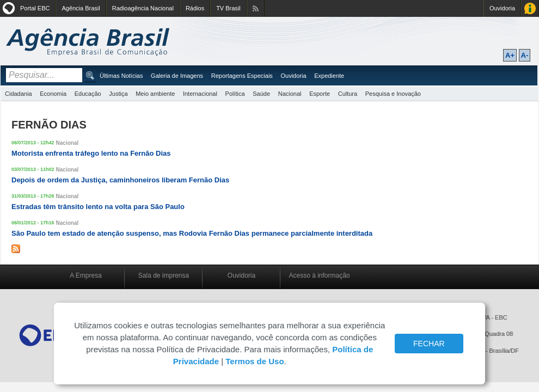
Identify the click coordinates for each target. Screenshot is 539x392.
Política (235, 94)
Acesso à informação (319, 275)
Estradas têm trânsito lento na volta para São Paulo (98, 207)
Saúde (261, 94)
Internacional (200, 94)
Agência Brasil (81, 8)
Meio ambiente (155, 94)
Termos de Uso (255, 361)
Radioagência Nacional (143, 8)
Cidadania (19, 94)
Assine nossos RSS (256, 8)
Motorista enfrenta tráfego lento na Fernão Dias (91, 153)
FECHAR (429, 344)
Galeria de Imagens (177, 76)
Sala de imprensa (164, 275)
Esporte (320, 94)
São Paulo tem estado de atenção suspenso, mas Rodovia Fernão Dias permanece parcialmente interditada (192, 233)
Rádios (195, 8)
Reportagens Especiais (242, 76)
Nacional (290, 94)
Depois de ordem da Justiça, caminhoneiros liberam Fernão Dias (120, 180)
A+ (510, 55)
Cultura (348, 94)
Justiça (118, 94)
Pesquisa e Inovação (393, 94)
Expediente (329, 76)
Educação (88, 94)
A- (525, 55)
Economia (53, 94)
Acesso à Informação (530, 8)
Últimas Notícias (121, 76)
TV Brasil (228, 8)
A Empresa (86, 275)
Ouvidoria (502, 8)
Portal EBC (35, 8)
